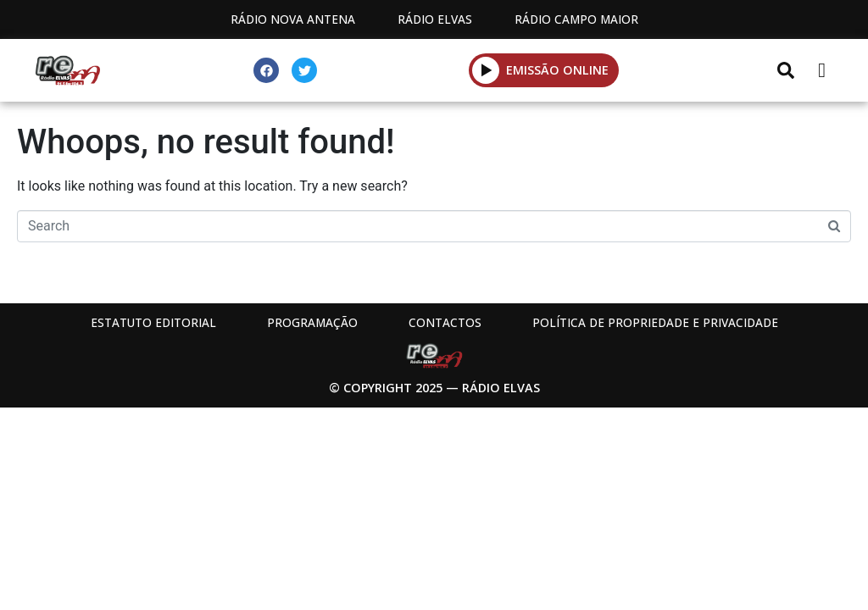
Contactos (445, 322)
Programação (312, 322)
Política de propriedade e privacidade (655, 322)
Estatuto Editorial (153, 322)
